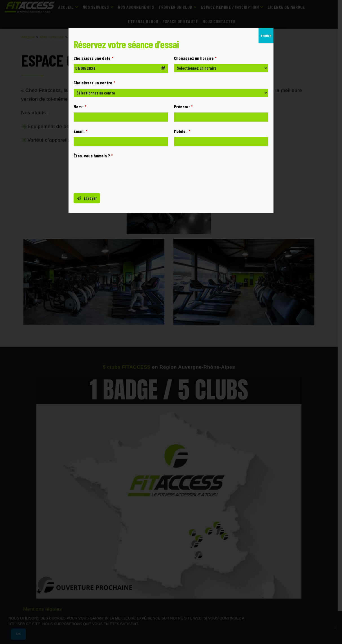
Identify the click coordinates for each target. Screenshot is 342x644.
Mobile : (182, 131)
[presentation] (116, 173)
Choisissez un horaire (195, 58)
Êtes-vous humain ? (93, 156)
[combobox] (121, 69)
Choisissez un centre (94, 83)
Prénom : (183, 106)
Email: (80, 131)
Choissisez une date (93, 58)
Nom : (80, 106)
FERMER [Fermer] (266, 36)
